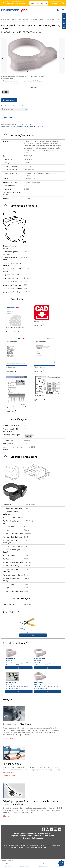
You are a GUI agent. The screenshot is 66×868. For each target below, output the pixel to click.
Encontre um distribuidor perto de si (13, 106)
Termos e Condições (29, 833)
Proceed (55, 3)
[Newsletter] (64, 19)
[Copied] (40, 32)
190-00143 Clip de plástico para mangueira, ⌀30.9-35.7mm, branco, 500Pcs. (47, 657)
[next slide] (64, 58)
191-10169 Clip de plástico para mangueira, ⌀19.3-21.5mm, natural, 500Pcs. (47, 681)
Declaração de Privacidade (33, 838)
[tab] (33, 135)
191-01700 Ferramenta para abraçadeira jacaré (33, 625)
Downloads (7, 117)
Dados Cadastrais (45, 833)
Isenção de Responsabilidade (21, 836)
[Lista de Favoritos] (64, 27)
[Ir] (58, 10)
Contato (16, 833)
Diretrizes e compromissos (44, 836)
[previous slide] (2, 58)
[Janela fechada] (63, 3)
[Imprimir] (64, 23)
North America (39, 3)
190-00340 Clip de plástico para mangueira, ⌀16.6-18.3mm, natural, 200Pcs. (19, 681)
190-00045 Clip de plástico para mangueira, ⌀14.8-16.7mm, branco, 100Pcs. (19, 657)
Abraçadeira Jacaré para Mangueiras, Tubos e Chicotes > (22, 126)
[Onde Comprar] (64, 15)
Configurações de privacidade (35, 847)
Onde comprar (9, 100)
